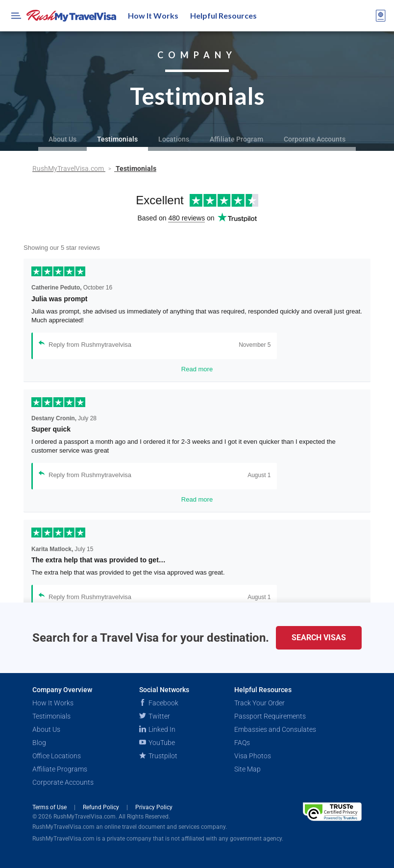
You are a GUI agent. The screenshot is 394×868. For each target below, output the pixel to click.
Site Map (247, 769)
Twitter (155, 716)
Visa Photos (253, 756)
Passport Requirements (270, 716)
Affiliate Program (236, 139)
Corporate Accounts (315, 139)
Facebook (159, 703)
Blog (39, 743)
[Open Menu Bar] (16, 16)
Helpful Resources (223, 15)
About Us (62, 139)
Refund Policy (102, 807)
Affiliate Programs (60, 769)
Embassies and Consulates (275, 729)
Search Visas (319, 638)
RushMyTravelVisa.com (69, 169)
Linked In (157, 729)
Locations (174, 139)
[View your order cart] (381, 16)
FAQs (242, 743)
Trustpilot (158, 756)
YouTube (157, 743)
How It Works (153, 15)
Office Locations (57, 756)
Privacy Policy (154, 807)
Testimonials (117, 139)
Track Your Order (259, 703)
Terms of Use (50, 807)
